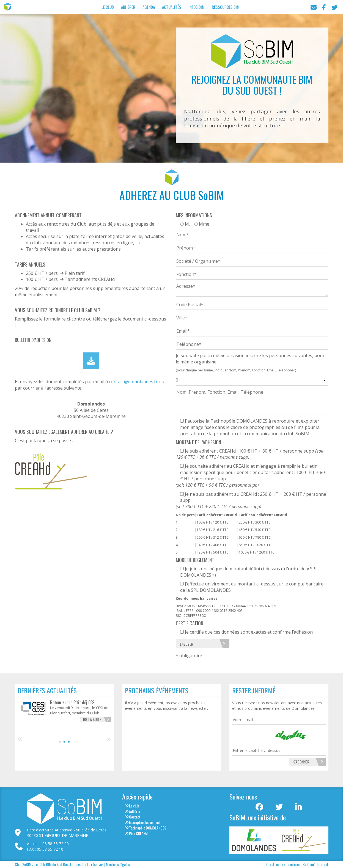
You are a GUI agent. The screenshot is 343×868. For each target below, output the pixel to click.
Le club (134, 806)
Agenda (149, 7)
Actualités (172, 7)
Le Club (108, 7)
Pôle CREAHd (138, 833)
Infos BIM (197, 7)
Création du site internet (284, 864)
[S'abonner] (301, 762)
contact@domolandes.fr (133, 382)
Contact (135, 817)
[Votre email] (279, 720)
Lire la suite (91, 719)
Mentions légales (118, 864)
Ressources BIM (226, 7)
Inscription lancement (145, 822)
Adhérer (128, 7)
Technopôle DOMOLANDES (148, 828)
